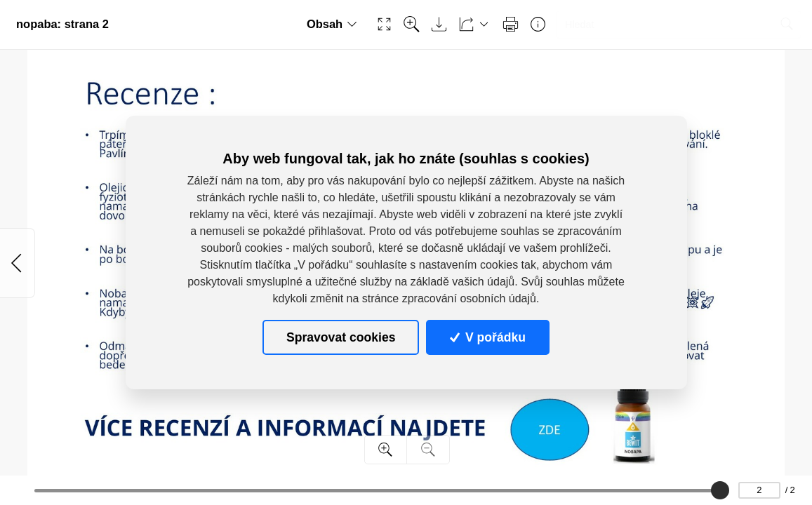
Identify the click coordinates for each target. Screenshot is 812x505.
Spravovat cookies (341, 337)
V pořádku (488, 337)
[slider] (719, 490)
